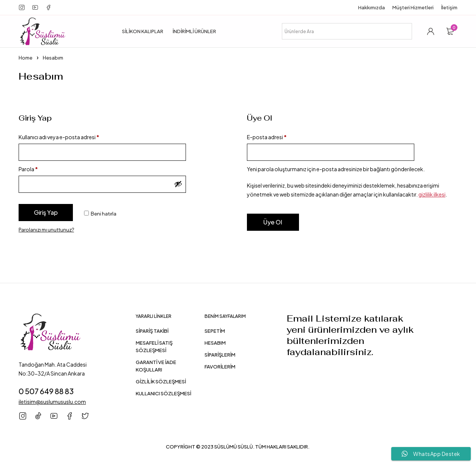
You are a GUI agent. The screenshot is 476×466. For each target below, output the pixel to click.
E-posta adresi (267, 137)
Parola (28, 169)
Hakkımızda (372, 7)
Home (25, 58)
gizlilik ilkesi (432, 194)
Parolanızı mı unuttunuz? (46, 230)
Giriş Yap (46, 212)
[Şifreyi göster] (178, 184)
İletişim (449, 7)
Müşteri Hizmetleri (413, 7)
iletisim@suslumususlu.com (52, 402)
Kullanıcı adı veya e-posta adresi (59, 137)
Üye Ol (273, 222)
